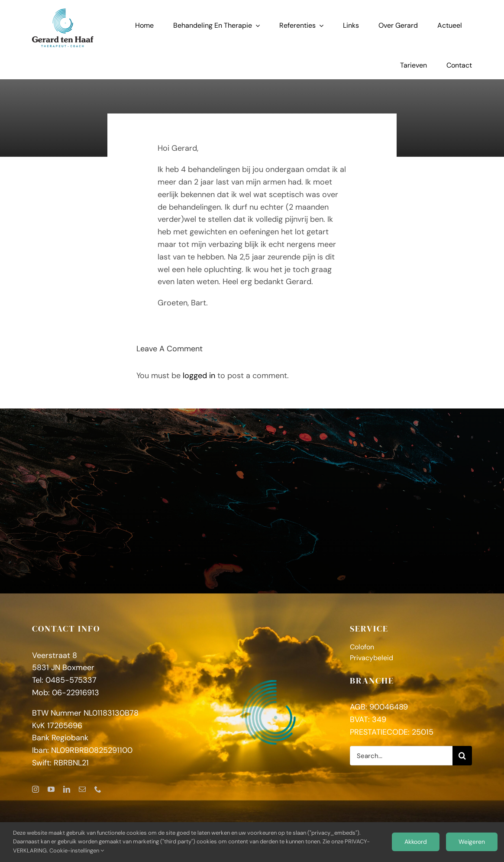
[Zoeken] (462, 756)
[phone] (98, 789)
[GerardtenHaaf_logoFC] (63, 13)
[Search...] (401, 756)
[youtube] (51, 789)
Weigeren (472, 842)
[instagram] (36, 789)
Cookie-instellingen (77, 851)
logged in (199, 376)
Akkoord (416, 842)
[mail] (82, 789)
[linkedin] (67, 789)
